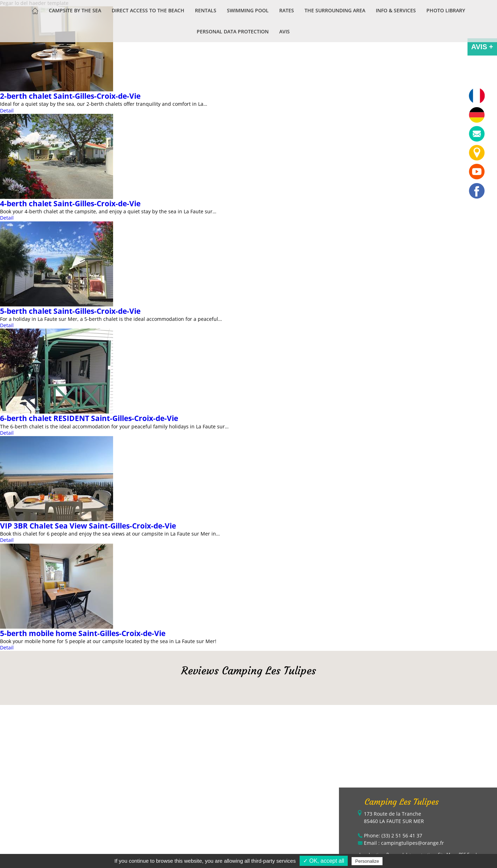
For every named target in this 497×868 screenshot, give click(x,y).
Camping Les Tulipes (402, 802)
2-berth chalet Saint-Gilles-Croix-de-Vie (70, 96)
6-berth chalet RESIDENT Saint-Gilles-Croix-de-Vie (89, 418)
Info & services (396, 10)
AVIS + (482, 47)
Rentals (206, 10)
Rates (287, 10)
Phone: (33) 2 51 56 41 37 (393, 835)
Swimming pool (248, 10)
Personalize (367, 861)
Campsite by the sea (75, 10)
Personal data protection (233, 31)
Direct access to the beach (148, 10)
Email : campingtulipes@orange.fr (404, 843)
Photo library (446, 10)
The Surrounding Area (335, 10)
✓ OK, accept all (324, 861)
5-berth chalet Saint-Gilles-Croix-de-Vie (70, 311)
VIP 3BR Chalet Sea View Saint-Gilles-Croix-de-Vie (88, 526)
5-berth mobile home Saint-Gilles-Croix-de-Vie (83, 633)
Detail (7, 218)
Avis (285, 31)
